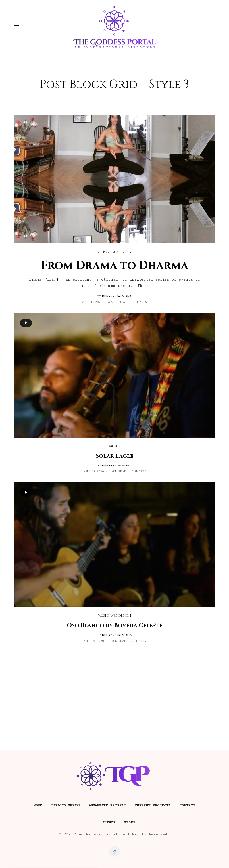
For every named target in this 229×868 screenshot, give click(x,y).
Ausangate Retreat (108, 805)
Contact (187, 805)
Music (115, 446)
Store (130, 822)
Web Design (121, 616)
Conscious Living (114, 252)
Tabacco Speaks (65, 805)
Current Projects (153, 805)
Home (38, 805)
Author (109, 822)
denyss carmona (117, 296)
